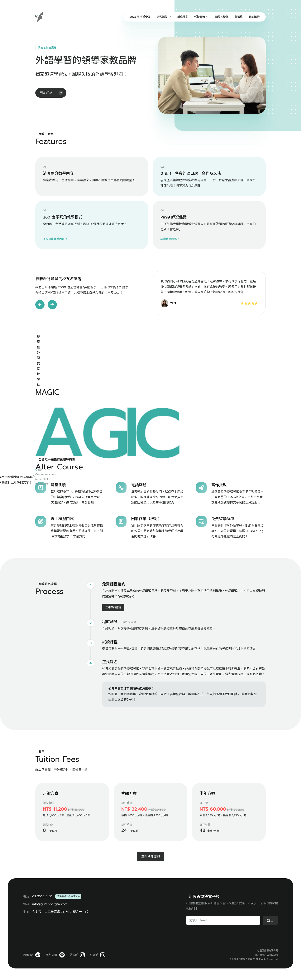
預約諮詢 (254, 17)
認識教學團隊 (170, 239)
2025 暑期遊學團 (140, 17)
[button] (40, 305)
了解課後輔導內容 (56, 239)
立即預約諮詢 (113, 709)
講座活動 (183, 17)
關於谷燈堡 (222, 17)
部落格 (239, 17)
